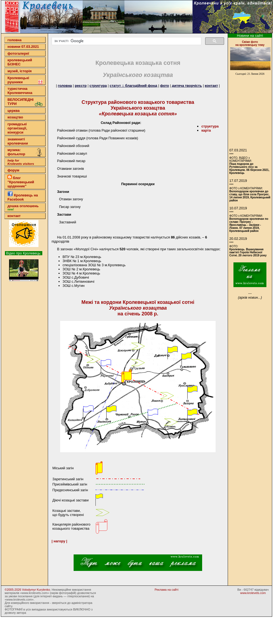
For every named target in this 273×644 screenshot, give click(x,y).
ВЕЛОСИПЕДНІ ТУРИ (25, 102)
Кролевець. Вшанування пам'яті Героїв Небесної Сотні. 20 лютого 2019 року (248, 252)
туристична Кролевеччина (20, 91)
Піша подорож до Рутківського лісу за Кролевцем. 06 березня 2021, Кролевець (249, 168)
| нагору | (59, 541)
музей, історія (19, 71)
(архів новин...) (250, 297)
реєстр (81, 86)
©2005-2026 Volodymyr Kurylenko (27, 590)
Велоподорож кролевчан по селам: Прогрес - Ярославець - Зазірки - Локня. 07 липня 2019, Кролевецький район (249, 225)
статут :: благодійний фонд (133, 86)
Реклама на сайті (167, 590)
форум (13, 170)
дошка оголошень (23, 207)
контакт (14, 216)
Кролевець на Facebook (23, 196)
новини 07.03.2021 (23, 47)
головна (14, 40)
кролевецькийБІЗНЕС (20, 62)
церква (13, 111)
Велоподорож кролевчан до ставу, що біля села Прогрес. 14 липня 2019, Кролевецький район (250, 196)
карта (206, 130)
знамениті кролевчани (18, 141)
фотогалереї (18, 53)
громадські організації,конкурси (17, 128)
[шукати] (126, 41)
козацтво (15, 117)
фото (165, 86)
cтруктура (210, 126)
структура (98, 86)
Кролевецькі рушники (25, 80)
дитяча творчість (187, 86)
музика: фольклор (25, 152)
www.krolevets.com (253, 593)
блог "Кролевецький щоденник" (21, 181)
